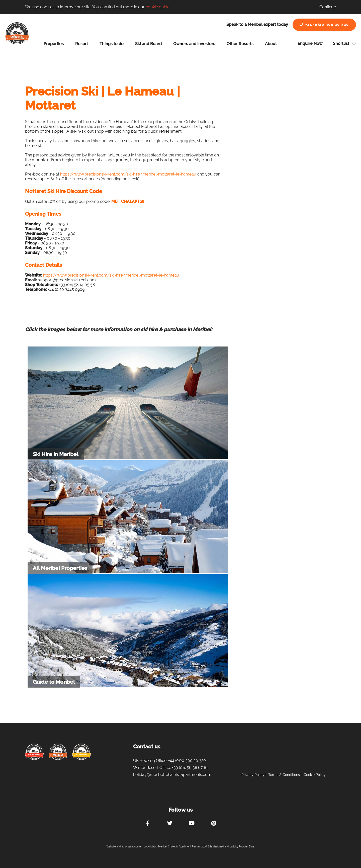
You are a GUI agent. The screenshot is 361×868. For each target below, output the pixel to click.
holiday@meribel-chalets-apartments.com (172, 775)
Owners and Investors (194, 44)
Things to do (112, 44)
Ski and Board (148, 44)
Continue (328, 7)
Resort (82, 44)
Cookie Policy (315, 775)
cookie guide (158, 7)
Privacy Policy (253, 775)
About (271, 44)
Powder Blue (247, 847)
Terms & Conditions (284, 775)
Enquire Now (310, 44)
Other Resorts (240, 44)
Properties (54, 44)
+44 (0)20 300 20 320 (324, 25)
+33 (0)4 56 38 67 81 (190, 768)
